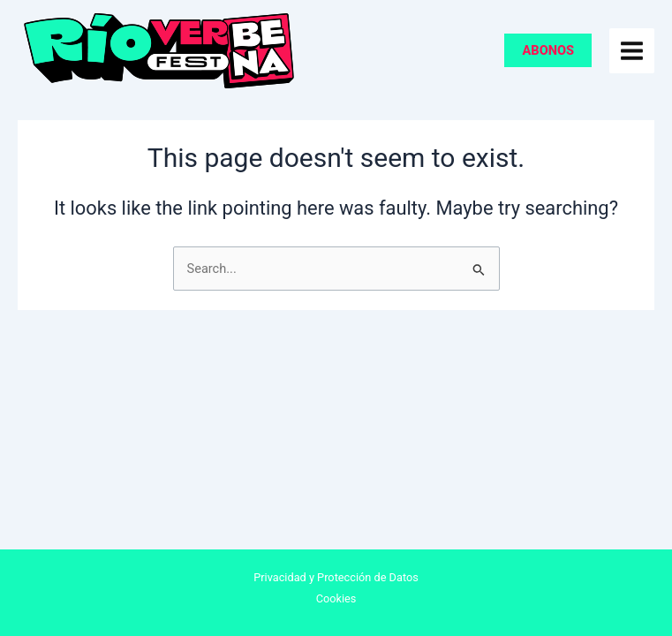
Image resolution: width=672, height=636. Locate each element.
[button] (548, 51)
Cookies (336, 598)
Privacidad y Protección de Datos (336, 577)
